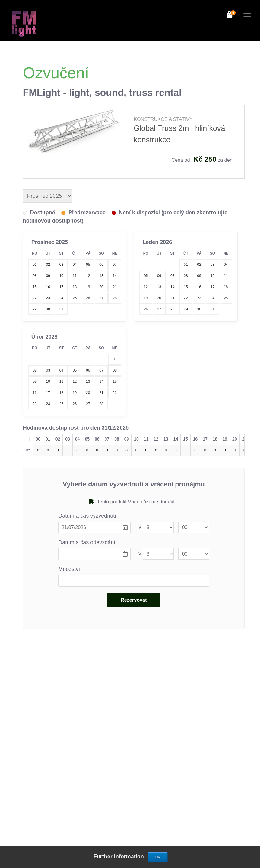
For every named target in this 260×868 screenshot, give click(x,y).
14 (172, 287)
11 (226, 276)
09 (199, 276)
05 (146, 276)
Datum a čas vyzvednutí (87, 516)
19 (146, 298)
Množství (69, 569)
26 (146, 309)
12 (146, 287)
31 (61, 309)
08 (186, 276)
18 (226, 287)
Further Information (119, 857)
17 (212, 287)
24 (212, 298)
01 (186, 265)
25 (226, 298)
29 (186, 309)
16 (199, 287)
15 (186, 287)
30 (199, 309)
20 (159, 298)
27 (159, 309)
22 (186, 298)
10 (212, 276)
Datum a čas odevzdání (87, 542)
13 (159, 287)
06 (159, 276)
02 (199, 265)
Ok (158, 857)
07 (172, 276)
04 (226, 265)
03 (212, 265)
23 (199, 298)
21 (172, 298)
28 (172, 309)
